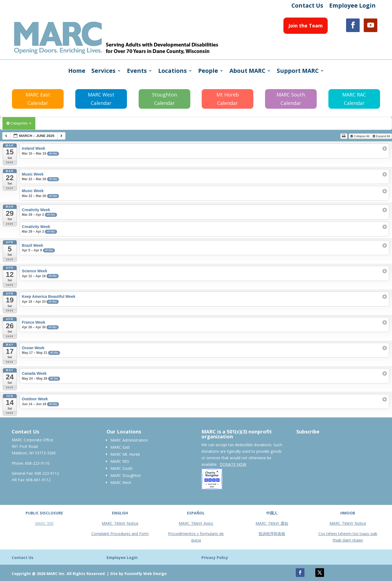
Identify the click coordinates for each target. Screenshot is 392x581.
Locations (172, 72)
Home (77, 72)
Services (103, 72)
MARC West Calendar (101, 99)
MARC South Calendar (291, 99)
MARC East (120, 447)
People (208, 72)
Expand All (382, 136)
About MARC (247, 72)
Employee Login (352, 6)
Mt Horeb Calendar (228, 99)
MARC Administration (129, 440)
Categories (19, 123)
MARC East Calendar (38, 99)
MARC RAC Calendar (354, 99)
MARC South (122, 468)
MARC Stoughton (126, 475)
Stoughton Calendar (164, 99)
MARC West (121, 482)
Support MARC (298, 72)
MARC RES (120, 461)
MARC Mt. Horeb (125, 454)
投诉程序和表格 (272, 534)
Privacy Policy (215, 557)
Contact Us (307, 6)
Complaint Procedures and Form (120, 534)
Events (137, 72)
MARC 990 (44, 523)
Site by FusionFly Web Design (138, 574)
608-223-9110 (37, 463)
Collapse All (360, 136)
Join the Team (306, 26)
